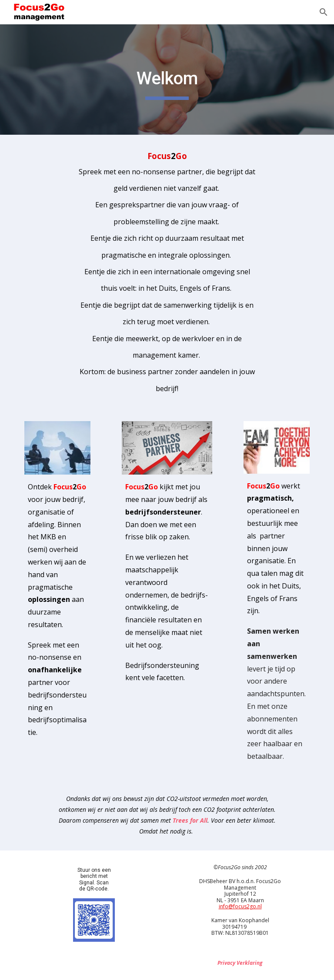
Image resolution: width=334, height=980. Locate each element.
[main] (167, 80)
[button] (324, 12)
